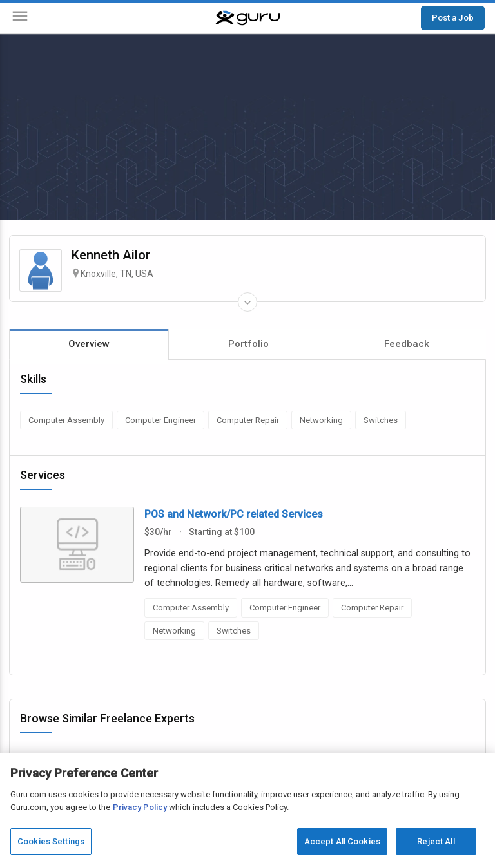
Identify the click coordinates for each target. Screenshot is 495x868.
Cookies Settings (51, 841)
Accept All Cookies (342, 841)
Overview (89, 344)
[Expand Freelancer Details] (247, 302)
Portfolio (248, 344)
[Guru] (247, 18)
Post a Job (453, 17)
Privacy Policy (140, 807)
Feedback (407, 344)
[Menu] (20, 18)
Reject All (436, 841)
